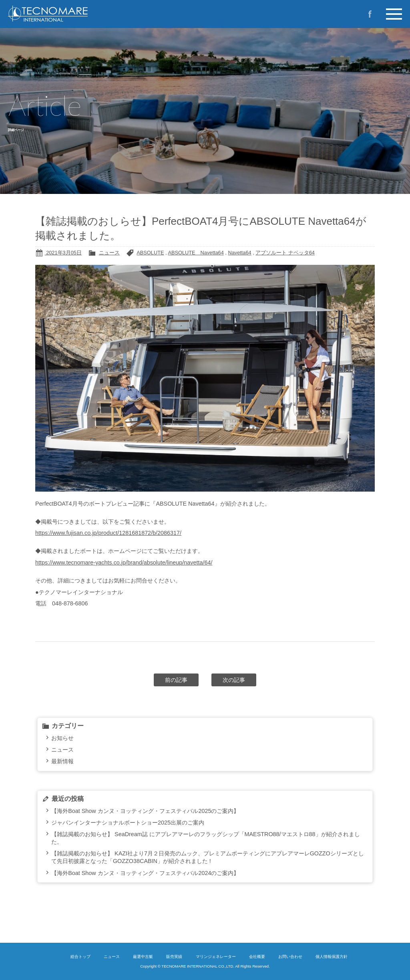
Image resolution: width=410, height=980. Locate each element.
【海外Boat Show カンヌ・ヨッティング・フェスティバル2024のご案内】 (145, 873)
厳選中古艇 (143, 957)
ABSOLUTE (150, 253)
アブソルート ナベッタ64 (285, 253)
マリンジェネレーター (216, 957)
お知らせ (62, 738)
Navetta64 (239, 253)
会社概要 (257, 957)
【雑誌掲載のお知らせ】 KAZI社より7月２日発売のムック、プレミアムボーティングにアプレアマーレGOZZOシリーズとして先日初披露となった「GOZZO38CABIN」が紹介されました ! (208, 857)
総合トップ (80, 957)
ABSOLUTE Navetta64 (196, 253)
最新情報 (62, 761)
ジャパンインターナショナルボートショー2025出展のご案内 (128, 823)
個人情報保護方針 (332, 957)
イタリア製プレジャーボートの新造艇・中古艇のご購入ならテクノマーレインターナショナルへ (76, 14)
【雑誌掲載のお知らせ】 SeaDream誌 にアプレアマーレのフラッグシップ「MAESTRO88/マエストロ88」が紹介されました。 (206, 838)
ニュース (109, 253)
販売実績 (174, 957)
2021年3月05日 (63, 253)
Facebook (370, 14)
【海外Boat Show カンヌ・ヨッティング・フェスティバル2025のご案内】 (145, 811)
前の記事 (176, 680)
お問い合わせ (290, 957)
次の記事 (234, 680)
